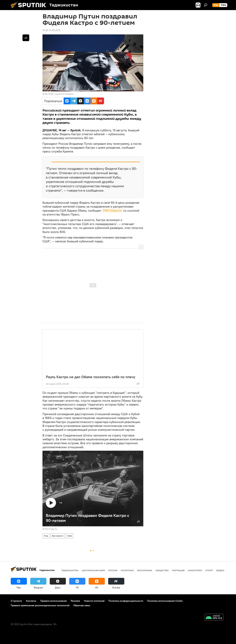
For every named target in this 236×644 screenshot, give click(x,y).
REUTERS (49, 94)
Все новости (58, 536)
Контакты (31, 601)
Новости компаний (94, 601)
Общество (162, 570)
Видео (220, 570)
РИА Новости (112, 210)
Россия (113, 570)
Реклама (75, 601)
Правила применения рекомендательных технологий (40, 605)
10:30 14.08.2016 (51, 30)
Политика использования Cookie (165, 601)
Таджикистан (70, 570)
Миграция (178, 570)
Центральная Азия (93, 570)
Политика (127, 570)
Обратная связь (82, 605)
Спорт (209, 570)
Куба (70, 536)
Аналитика (195, 570)
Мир (46, 536)
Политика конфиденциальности (126, 601)
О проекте (16, 601)
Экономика (145, 570)
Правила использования (53, 601)
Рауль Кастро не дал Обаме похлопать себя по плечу (91, 377)
